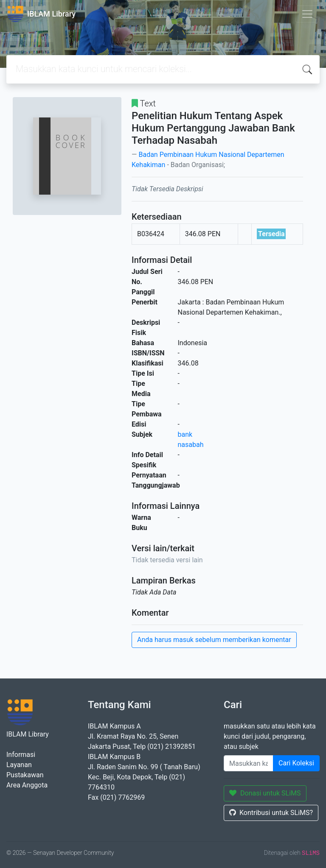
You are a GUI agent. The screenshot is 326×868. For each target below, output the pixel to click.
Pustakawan (25, 775)
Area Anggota (27, 785)
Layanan (19, 765)
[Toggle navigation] (307, 14)
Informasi (21, 755)
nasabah (191, 445)
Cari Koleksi (296, 763)
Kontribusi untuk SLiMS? (271, 813)
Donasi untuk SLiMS (265, 793)
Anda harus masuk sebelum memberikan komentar (214, 640)
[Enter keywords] (249, 763)
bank (185, 434)
